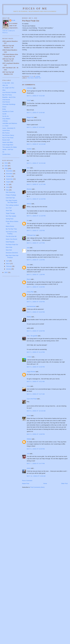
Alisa (4, 90)
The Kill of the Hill (11, 236)
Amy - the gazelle (32, 336)
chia (28, 248)
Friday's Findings (11, 195)
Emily (4, 109)
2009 (6, 166)
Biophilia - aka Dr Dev (9, 97)
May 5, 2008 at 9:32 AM (36, 96)
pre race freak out (34, 78)
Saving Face (10, 219)
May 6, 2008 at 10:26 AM (36, 411)
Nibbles (29, 439)
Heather (29, 149)
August (8, 182)
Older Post (64, 483)
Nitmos (29, 204)
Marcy (29, 279)
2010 (6, 163)
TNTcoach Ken (31, 235)
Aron (28, 168)
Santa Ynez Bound (11, 239)
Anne (28, 386)
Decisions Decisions (12, 253)
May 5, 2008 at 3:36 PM (36, 287)
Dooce (4, 107)
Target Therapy (10, 213)
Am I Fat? (9, 208)
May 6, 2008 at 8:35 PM (36, 449)
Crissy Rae (30, 292)
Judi (28, 454)
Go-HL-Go (6, 116)
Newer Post (26, 483)
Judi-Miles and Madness (10, 123)
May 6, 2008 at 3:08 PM (36, 434)
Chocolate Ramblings (9, 104)
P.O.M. (13, 20)
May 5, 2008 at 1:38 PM (36, 275)
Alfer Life (5, 85)
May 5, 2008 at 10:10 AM (36, 144)
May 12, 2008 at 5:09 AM (36, 476)
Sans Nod (9, 250)
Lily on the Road (32, 399)
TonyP (29, 100)
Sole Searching (10, 192)
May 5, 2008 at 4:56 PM (36, 302)
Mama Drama (10, 226)
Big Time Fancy (7, 95)
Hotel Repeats (10, 242)
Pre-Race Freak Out (12, 245)
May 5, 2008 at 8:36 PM (36, 367)
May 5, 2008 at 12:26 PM (36, 199)
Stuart (29, 416)
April (8, 261)
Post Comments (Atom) (37, 487)
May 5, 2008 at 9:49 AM (36, 113)
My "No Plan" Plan (11, 229)
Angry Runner (31, 372)
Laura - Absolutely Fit (9, 128)
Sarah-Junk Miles (8, 142)
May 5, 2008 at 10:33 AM (36, 163)
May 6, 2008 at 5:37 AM (36, 394)
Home (45, 483)
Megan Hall (30, 117)
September (10, 179)
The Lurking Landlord (12, 205)
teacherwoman (31, 306)
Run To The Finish (8, 138)
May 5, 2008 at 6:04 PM (36, 312)
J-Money (5, 121)
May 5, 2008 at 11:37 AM (36, 184)
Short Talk (9, 211)
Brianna (29, 189)
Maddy (29, 317)
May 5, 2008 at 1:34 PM (36, 260)
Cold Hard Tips (10, 198)
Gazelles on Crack (8, 111)
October (9, 176)
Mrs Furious (6, 133)
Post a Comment (27, 481)
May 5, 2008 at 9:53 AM (36, 127)
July (8, 184)
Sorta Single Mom (8, 145)
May (8, 190)
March (8, 264)
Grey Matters (6, 119)
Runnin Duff (6, 140)
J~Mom (29, 357)
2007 (6, 272)
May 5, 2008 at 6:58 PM (36, 331)
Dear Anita (9, 247)
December (10, 171)
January (9, 269)
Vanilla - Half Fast (8, 149)
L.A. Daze (5, 126)
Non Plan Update (11, 216)
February (9, 266)
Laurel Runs (6, 130)
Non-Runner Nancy (8, 135)
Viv (28, 220)
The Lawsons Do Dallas (10, 147)
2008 (6, 168)
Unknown (30, 88)
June (8, 187)
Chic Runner (6, 102)
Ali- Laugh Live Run (8, 88)
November (10, 174)
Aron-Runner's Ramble (9, 92)
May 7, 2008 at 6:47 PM (36, 464)
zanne (29, 468)
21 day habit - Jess (8, 83)
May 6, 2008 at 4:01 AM (36, 381)
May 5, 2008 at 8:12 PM (36, 352)
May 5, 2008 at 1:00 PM (36, 231)
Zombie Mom (6, 154)
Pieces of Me (35, 9)
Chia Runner (6, 100)
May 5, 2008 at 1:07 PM (36, 243)
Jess (28, 265)
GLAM (4, 114)
